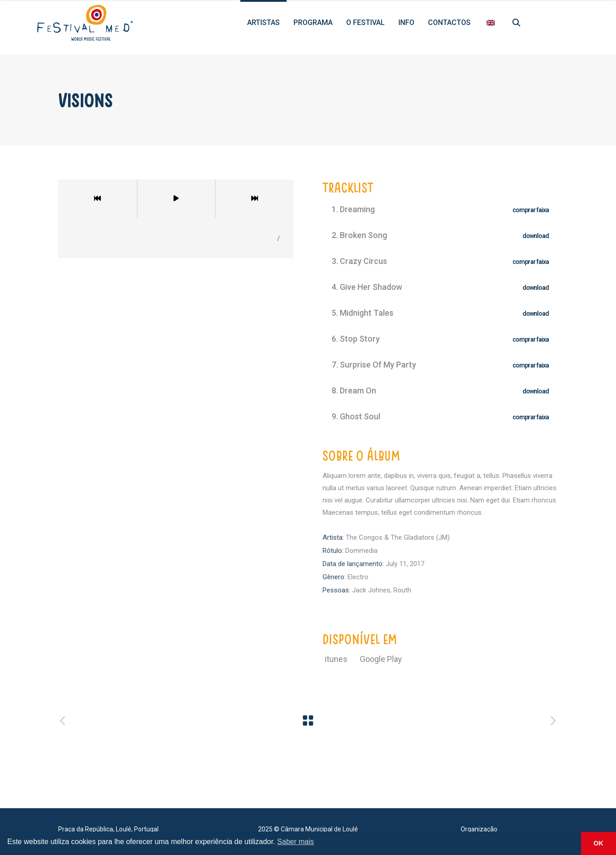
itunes (337, 659)
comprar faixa (531, 210)
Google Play (381, 659)
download (536, 236)
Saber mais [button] (296, 842)
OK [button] (599, 843)
